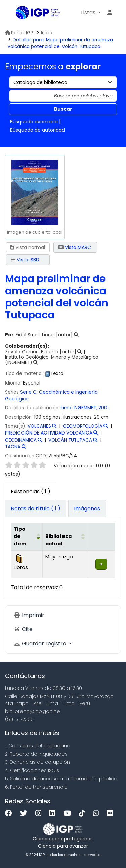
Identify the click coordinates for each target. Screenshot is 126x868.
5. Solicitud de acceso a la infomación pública (61, 779)
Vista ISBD (25, 260)
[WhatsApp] (98, 813)
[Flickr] (112, 813)
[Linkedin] (54, 813)
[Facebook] (10, 813)
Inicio (47, 33)
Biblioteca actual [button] (58, 540)
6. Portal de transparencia (36, 787)
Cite (23, 629)
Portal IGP (19, 33)
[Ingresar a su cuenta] (110, 13)
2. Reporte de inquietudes (36, 754)
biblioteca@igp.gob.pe (33, 711)
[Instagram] (40, 813)
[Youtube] (69, 813)
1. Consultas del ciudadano (38, 746)
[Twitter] (25, 813)
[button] (91, 13)
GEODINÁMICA (21, 440)
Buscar (63, 109)
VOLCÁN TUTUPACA (70, 440)
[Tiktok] (84, 813)
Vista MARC (75, 247)
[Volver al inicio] (106, 847)
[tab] (36, 509)
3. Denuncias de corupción (37, 762)
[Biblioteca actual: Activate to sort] (65, 537)
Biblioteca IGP (18, 13)
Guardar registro (41, 643)
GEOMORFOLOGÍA (83, 426)
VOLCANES (39, 426)
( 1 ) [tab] (31, 491)
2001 (103, 408)
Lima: (67, 408)
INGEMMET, (86, 408)
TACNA (13, 447)
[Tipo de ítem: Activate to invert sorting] (27, 537)
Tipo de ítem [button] (20, 536)
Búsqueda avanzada (34, 122)
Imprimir (29, 615)
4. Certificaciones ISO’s (32, 770)
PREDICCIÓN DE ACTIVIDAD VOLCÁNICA (49, 433)
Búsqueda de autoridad (37, 130)
